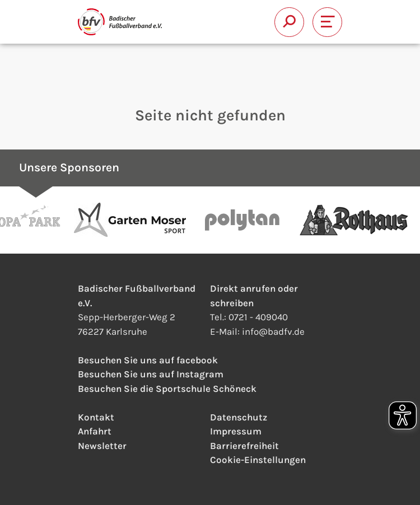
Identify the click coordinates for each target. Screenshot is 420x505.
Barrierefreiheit (244, 446)
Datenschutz (239, 417)
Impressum (236, 431)
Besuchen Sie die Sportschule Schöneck (167, 389)
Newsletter (102, 446)
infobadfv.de (273, 331)
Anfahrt (95, 431)
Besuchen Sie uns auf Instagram (151, 374)
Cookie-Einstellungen (258, 460)
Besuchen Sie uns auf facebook (148, 360)
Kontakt (96, 417)
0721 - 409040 (258, 317)
